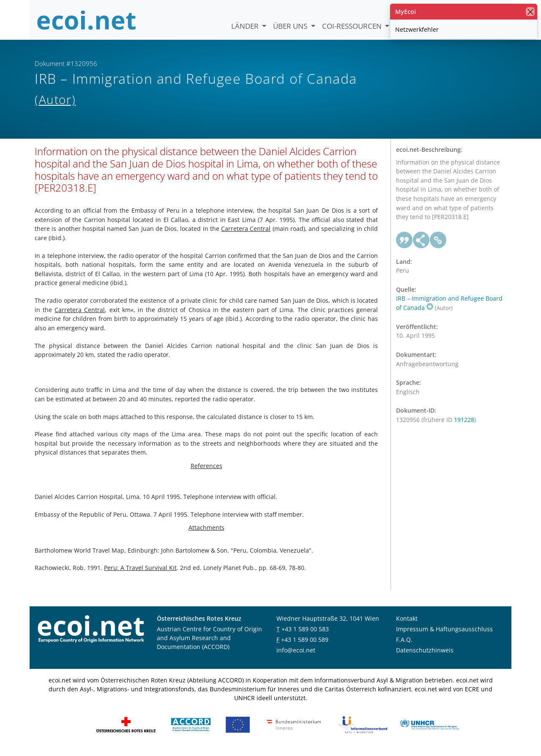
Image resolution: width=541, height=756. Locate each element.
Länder (246, 26)
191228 (464, 424)
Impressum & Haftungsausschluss (444, 634)
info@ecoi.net (296, 655)
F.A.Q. (404, 644)
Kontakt (407, 623)
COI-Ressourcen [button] (353, 26)
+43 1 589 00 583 (305, 634)
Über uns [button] (291, 26)
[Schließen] (530, 12)
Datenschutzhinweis (425, 655)
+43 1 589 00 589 (305, 644)
